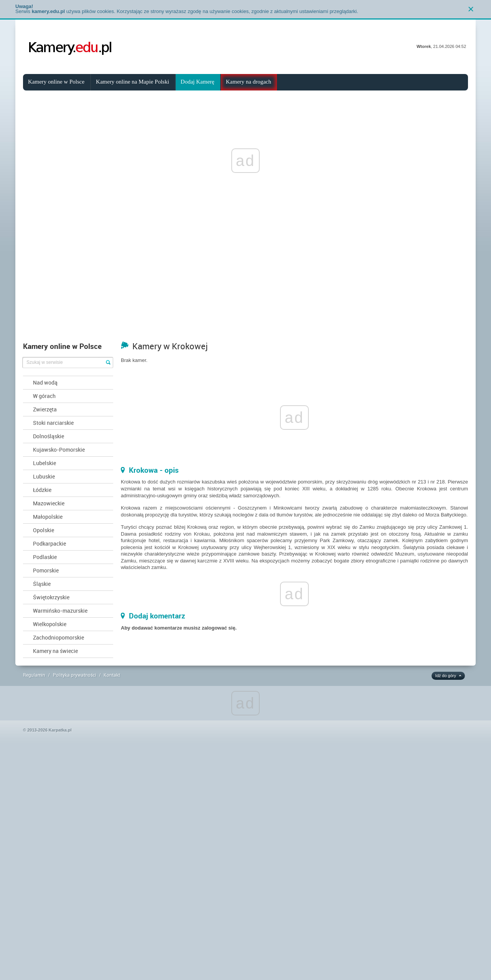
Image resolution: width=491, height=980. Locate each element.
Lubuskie (44, 476)
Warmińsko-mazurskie (60, 611)
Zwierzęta (45, 409)
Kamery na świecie (55, 651)
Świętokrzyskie (51, 597)
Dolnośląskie (49, 436)
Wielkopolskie (50, 624)
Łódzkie (42, 490)
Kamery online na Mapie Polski (133, 82)
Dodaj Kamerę (198, 82)
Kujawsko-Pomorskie (59, 450)
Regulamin (34, 675)
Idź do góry (446, 676)
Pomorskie (46, 570)
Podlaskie (45, 557)
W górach (44, 396)
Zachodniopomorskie (58, 637)
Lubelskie (44, 463)
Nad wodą (45, 382)
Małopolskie (48, 517)
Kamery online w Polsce (56, 82)
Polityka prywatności (75, 675)
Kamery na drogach (249, 82)
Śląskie (42, 584)
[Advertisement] (245, 280)
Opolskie (44, 530)
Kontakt (112, 675)
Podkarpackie (49, 543)
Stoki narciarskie (53, 423)
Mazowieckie (49, 503)
